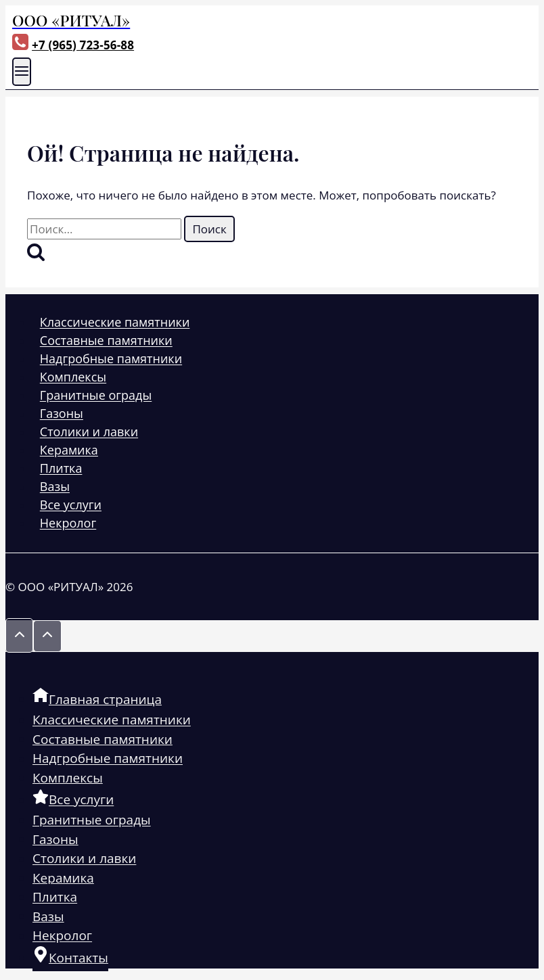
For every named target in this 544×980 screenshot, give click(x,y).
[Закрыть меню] (7, 661)
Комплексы (73, 377)
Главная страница (97, 698)
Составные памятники (106, 341)
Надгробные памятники (111, 359)
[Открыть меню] (22, 72)
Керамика (69, 450)
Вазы (55, 487)
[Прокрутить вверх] (19, 635)
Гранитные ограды (96, 396)
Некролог (68, 523)
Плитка (61, 469)
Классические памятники (115, 323)
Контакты (70, 957)
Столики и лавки (89, 432)
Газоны (62, 414)
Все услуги (71, 505)
